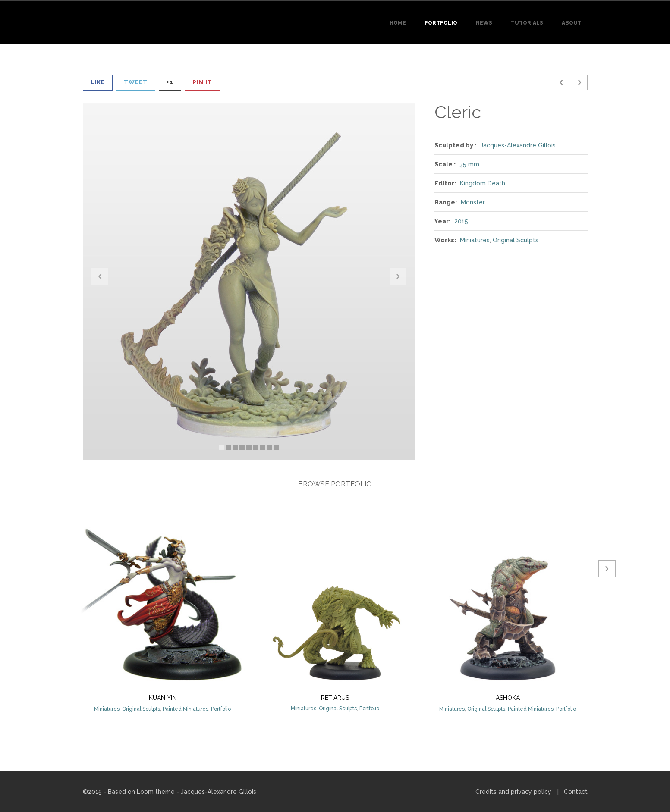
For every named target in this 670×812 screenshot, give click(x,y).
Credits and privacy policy (513, 792)
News (484, 23)
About (572, 23)
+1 (170, 82)
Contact (576, 792)
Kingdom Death (483, 183)
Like (98, 82)
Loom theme (156, 792)
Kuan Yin (163, 698)
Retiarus (335, 698)
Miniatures (475, 240)
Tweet (136, 82)
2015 (461, 221)
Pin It (202, 82)
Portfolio (441, 23)
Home (398, 23)
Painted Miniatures (186, 709)
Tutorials (527, 23)
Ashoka (508, 698)
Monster (473, 202)
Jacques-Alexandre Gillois (518, 145)
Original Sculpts (516, 240)
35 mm (469, 164)
